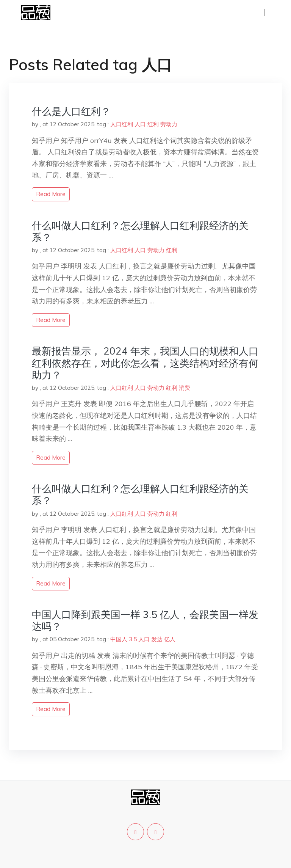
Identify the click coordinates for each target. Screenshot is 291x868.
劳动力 (169, 124)
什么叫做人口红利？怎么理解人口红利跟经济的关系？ (140, 231)
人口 (140, 124)
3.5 (133, 639)
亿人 (170, 639)
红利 (153, 124)
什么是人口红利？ (71, 111)
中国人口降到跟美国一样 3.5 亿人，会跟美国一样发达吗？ (145, 620)
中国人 (119, 639)
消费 (185, 388)
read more (51, 194)
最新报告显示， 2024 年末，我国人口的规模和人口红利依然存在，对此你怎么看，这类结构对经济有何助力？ (145, 363)
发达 (157, 639)
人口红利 (122, 124)
